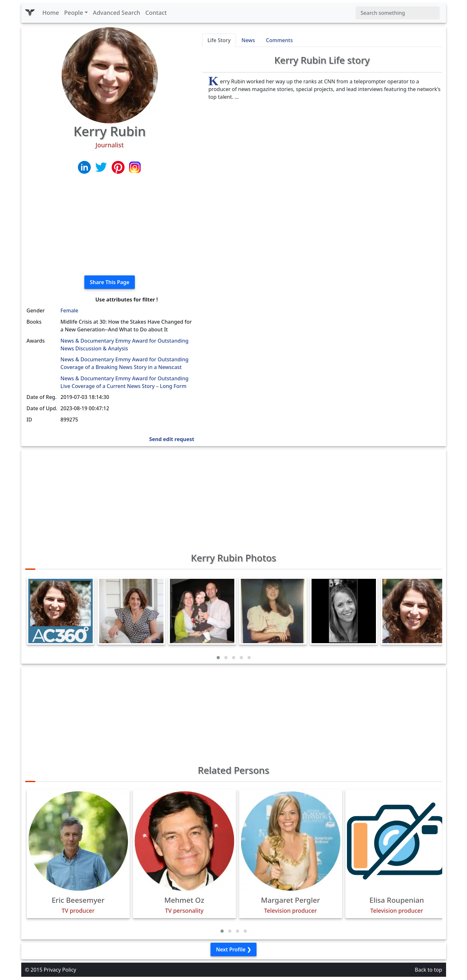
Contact (156, 13)
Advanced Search (117, 13)
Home (51, 13)
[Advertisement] (110, 225)
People (74, 13)
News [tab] (248, 40)
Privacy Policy (60, 970)
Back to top (429, 970)
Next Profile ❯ (233, 949)
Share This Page (110, 282)
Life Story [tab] (219, 40)
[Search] (398, 13)
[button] (218, 658)
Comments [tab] (279, 40)
